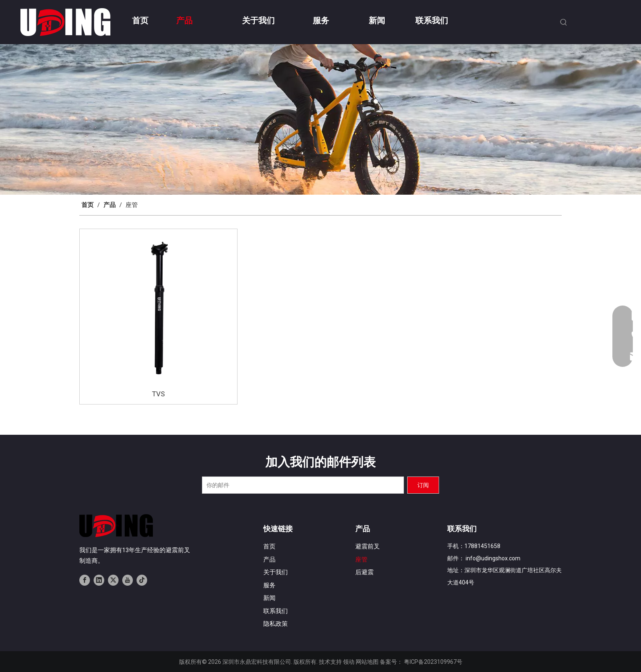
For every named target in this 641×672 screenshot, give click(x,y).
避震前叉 (368, 546)
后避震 (364, 572)
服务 (269, 585)
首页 (269, 546)
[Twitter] (113, 580)
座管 (361, 560)
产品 (269, 560)
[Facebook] (85, 580)
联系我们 (276, 611)
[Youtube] (128, 580)
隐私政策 (276, 624)
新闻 (269, 598)
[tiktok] (142, 580)
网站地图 (367, 662)
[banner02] (320, 119)
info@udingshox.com (493, 558)
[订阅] (423, 485)
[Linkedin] (99, 580)
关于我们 (276, 572)
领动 (349, 662)
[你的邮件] (303, 485)
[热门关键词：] (564, 22)
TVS (158, 394)
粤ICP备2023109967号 (433, 662)
